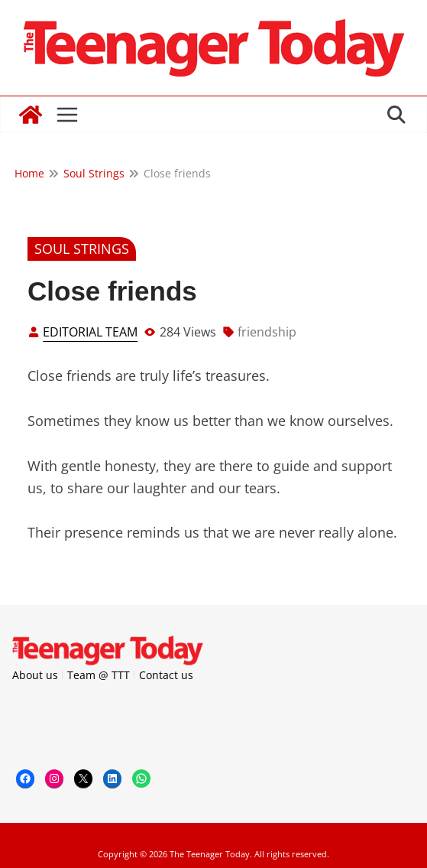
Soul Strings (82, 249)
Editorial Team (90, 332)
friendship (267, 332)
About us (35, 675)
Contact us (166, 675)
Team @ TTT (99, 675)
